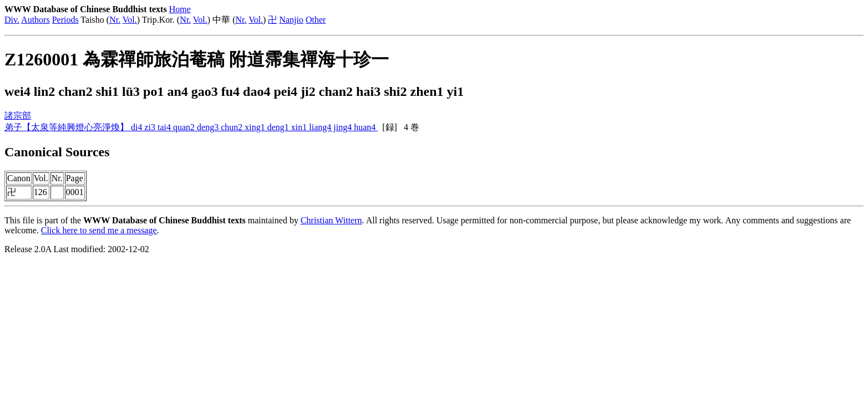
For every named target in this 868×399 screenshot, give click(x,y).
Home (180, 9)
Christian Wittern (331, 220)
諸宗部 (18, 116)
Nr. (115, 20)
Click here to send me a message (99, 230)
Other (316, 20)
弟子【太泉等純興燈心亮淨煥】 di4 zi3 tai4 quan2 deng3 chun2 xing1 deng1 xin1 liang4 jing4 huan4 (191, 127)
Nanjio (291, 20)
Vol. (130, 20)
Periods (65, 20)
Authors (35, 20)
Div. (12, 20)
